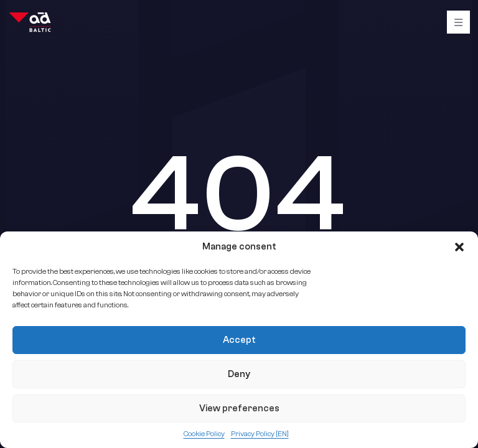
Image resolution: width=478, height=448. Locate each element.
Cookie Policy (204, 434)
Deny (239, 374)
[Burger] (458, 22)
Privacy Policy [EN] (260, 434)
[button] (459, 247)
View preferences (239, 408)
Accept (239, 340)
